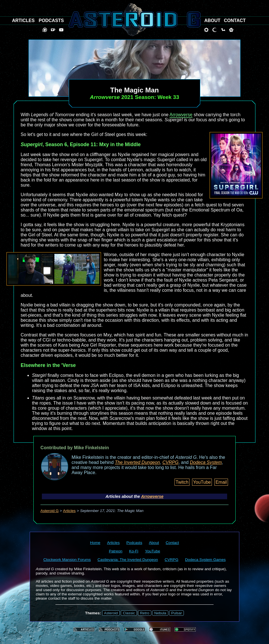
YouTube (202, 482)
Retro (145, 613)
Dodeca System (206, 462)
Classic (129, 613)
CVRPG (170, 462)
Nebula (160, 613)
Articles (69, 511)
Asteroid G (50, 511)
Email (221, 482)
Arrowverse (181, 115)
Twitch (182, 482)
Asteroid (111, 613)
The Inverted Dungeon (137, 462)
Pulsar (177, 613)
